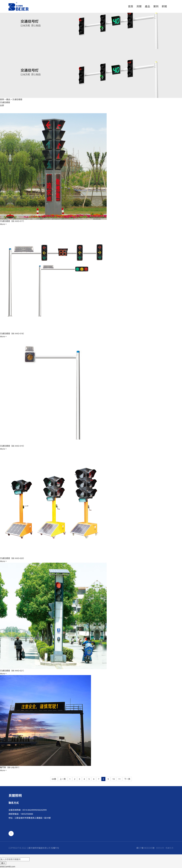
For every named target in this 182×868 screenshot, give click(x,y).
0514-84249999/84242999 (35, 810)
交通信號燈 (17, 99)
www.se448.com (8, 867)
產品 (8, 99)
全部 (2, 105)
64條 (54, 779)
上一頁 (63, 779)
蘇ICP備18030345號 (145, 848)
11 (119, 779)
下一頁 (127, 779)
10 (113, 779)
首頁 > (3, 99)
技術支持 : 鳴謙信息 (165, 848)
